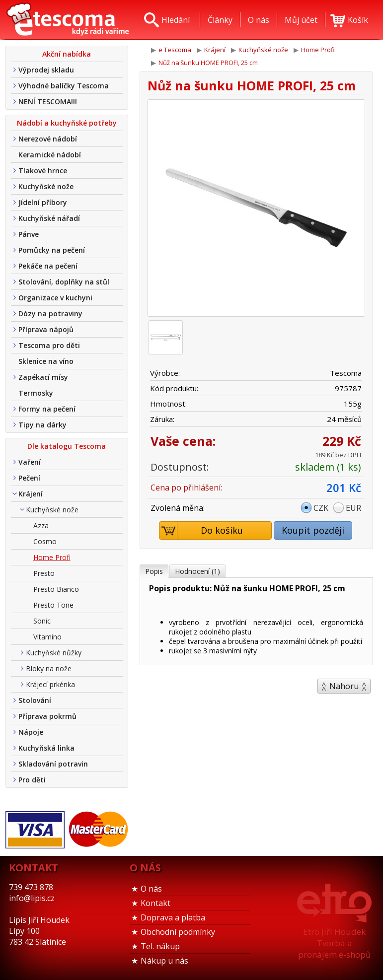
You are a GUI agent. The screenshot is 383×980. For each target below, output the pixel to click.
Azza (41, 525)
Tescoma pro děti (49, 345)
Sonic (42, 621)
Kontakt (155, 903)
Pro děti (32, 780)
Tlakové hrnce (43, 171)
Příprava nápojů (46, 329)
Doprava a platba (173, 917)
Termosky (36, 393)
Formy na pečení (47, 409)
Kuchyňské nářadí (49, 218)
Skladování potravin (53, 764)
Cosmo (45, 541)
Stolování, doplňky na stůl (64, 282)
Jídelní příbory (43, 202)
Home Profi (52, 557)
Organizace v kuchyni (55, 298)
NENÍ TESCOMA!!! (48, 102)
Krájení (31, 494)
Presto (44, 573)
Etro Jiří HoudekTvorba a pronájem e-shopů (334, 943)
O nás (151, 889)
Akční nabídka (67, 54)
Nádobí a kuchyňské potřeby (67, 123)
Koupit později (313, 530)
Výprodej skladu (46, 70)
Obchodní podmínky (178, 932)
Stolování (35, 700)
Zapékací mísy (43, 377)
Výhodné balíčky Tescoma (64, 86)
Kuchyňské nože (46, 186)
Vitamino (47, 637)
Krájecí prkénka (50, 684)
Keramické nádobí (50, 155)
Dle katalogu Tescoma (67, 446)
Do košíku (201, 530)
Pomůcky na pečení (52, 250)
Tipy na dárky (42, 425)
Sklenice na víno (46, 361)
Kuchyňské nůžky (54, 653)
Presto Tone (53, 605)
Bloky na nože (49, 668)
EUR (353, 508)
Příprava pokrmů (47, 716)
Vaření (30, 462)
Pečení (29, 478)
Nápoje (31, 732)
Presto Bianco (56, 589)
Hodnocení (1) (197, 571)
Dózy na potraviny (50, 314)
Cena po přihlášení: (186, 488)
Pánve (29, 234)
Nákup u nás (164, 961)
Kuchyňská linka (46, 748)
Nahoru (344, 686)
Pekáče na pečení (48, 266)
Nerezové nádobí (48, 139)
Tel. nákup (160, 946)
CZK (321, 508)
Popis (154, 571)
